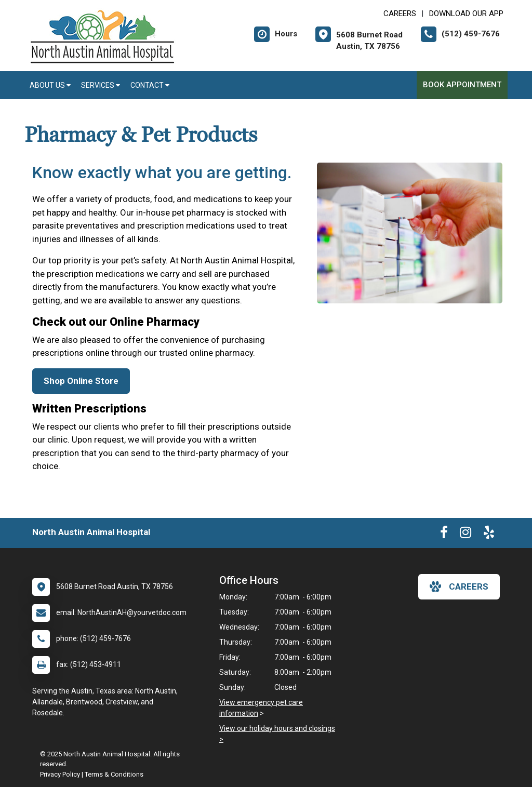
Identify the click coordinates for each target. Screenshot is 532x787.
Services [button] (101, 85)
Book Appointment (462, 85)
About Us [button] (50, 85)
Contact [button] (150, 85)
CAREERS (400, 14)
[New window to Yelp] (489, 535)
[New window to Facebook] (444, 535)
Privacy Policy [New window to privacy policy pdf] (60, 774)
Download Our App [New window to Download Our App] (466, 14)
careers (459, 586)
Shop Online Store (81, 381)
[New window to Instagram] (465, 535)
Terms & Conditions (114, 774)
